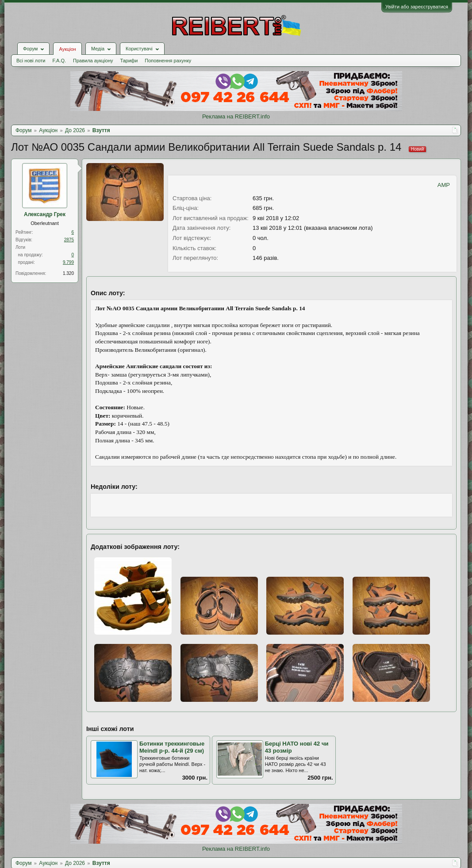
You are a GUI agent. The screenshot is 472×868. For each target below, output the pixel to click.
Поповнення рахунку (168, 61)
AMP (444, 185)
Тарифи (129, 61)
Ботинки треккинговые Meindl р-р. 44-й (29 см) (172, 747)
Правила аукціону (93, 61)
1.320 (68, 273)
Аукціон (67, 49)
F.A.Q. (59, 61)
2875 (69, 240)
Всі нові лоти (31, 61)
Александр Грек (45, 214)
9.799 (68, 262)
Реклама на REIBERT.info (236, 116)
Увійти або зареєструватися (417, 7)
